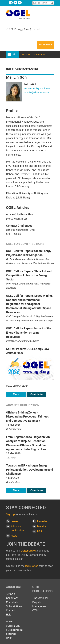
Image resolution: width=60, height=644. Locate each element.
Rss (20, 3)
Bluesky (15, 3)
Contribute (36, 394)
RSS (40, 531)
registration (32, 566)
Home (9, 69)
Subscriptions (14, 606)
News (14, 536)
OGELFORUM (28, 551)
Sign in (26, 54)
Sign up (10, 514)
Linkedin (11, 3)
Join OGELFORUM (45, 47)
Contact (11, 610)
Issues (15, 521)
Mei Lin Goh (30, 84)
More (16, 394)
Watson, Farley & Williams (37, 88)
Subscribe (39, 54)
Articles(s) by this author (37, 92)
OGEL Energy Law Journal (22, 16)
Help (9, 615)
